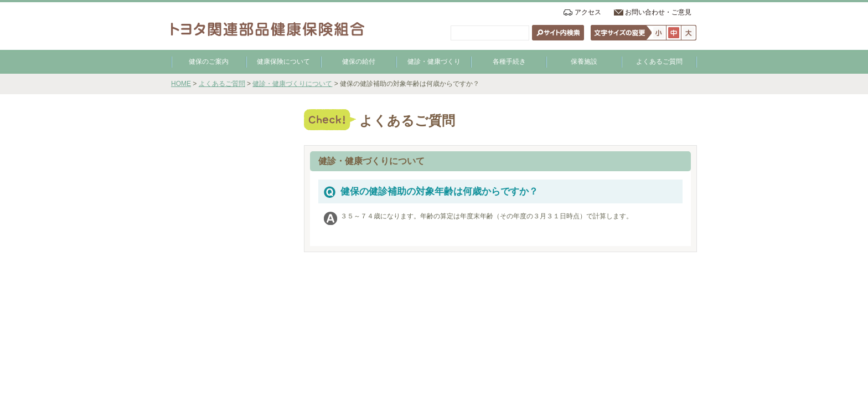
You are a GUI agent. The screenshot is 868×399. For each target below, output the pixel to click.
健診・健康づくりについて (292, 84)
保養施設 (584, 62)
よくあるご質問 (659, 62)
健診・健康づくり (434, 62)
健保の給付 (359, 62)
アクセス (588, 12)
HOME (181, 84)
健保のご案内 (209, 62)
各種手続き (509, 62)
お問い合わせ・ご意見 (658, 12)
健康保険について (283, 62)
